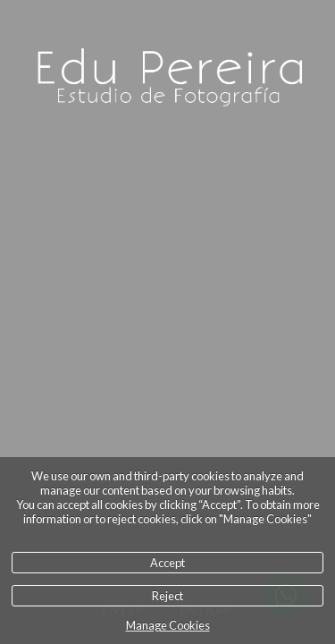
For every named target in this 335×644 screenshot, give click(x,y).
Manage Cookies (168, 625)
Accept (167, 563)
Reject (167, 596)
